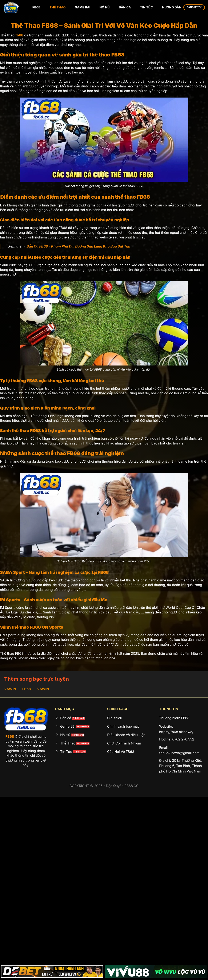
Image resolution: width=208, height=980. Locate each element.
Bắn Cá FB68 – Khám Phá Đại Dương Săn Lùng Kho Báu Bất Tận (78, 246)
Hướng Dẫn (172, 7)
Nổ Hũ (105, 7)
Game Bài (83, 7)
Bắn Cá (125, 7)
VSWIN (10, 689)
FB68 (36, 7)
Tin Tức (147, 7)
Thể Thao (57, 7)
